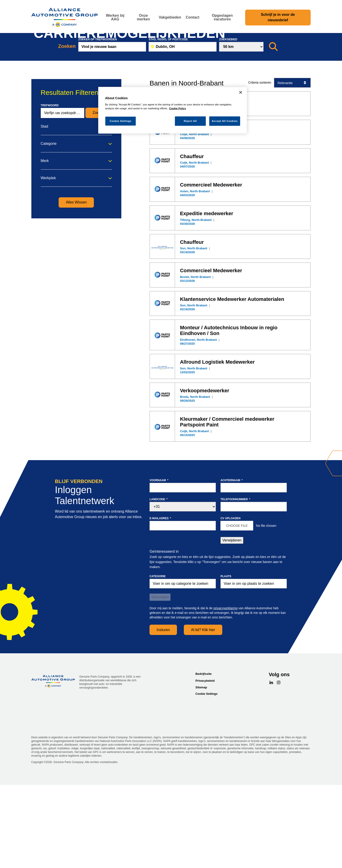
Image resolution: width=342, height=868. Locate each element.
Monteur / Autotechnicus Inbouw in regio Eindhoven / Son (229, 416)
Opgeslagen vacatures (222, 17)
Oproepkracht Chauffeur (209, 213)
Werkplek (48, 263)
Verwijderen (232, 626)
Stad (45, 212)
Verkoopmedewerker (205, 476)
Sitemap (201, 773)
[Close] (241, 92)
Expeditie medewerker (206, 299)
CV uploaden (230, 604)
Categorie (49, 229)
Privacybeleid (205, 766)
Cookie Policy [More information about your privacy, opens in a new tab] (178, 108)
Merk (45, 246)
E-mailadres (160, 604)
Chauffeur (192, 242)
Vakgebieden (170, 17)
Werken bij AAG (115, 17)
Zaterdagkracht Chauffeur (211, 185)
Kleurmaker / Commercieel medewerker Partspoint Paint (227, 508)
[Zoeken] (273, 132)
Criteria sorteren (260, 168)
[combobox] (254, 669)
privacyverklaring (226, 694)
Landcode (159, 585)
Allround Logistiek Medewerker (217, 448)
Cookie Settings (207, 779)
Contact (193, 17)
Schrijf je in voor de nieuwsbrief (278, 17)
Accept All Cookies (225, 121)
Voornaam (159, 566)
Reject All (190, 121)
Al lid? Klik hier (203, 715)
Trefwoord (50, 191)
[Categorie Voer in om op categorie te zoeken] (183, 669)
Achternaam (232, 566)
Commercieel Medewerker (211, 271)
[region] (173, 110)
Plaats (226, 662)
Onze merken (143, 17)
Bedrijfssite (204, 759)
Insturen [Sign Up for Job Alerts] (163, 715)
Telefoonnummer (235, 585)
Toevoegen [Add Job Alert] (160, 683)
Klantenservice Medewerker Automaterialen (232, 385)
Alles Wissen (76, 288)
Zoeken (99, 198)
